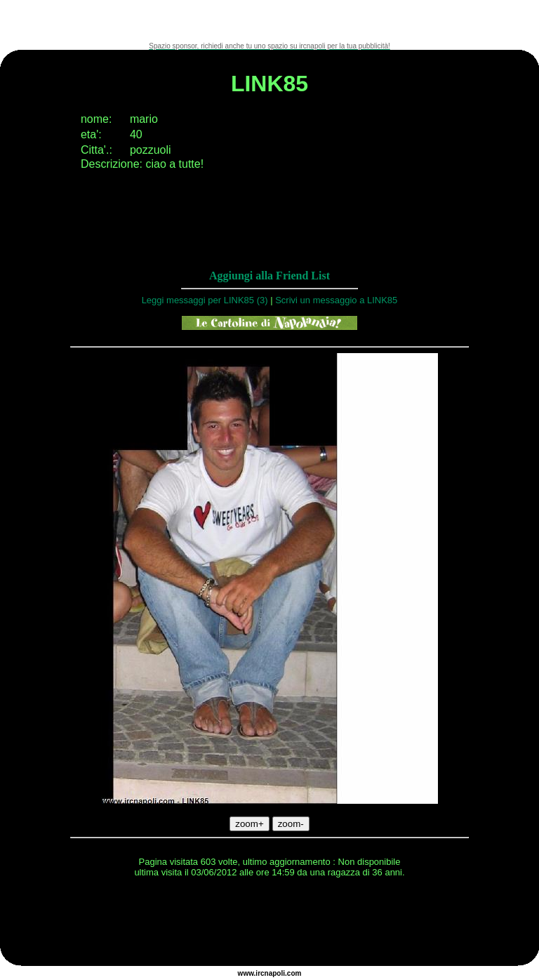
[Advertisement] (269, 21)
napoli (275, 973)
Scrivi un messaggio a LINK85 (336, 300)
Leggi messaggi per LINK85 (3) (205, 300)
